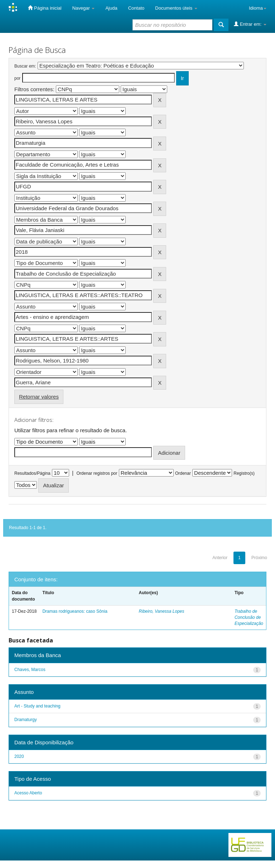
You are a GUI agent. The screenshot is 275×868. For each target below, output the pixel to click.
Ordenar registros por (97, 473)
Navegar (84, 8)
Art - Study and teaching (37, 706)
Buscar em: (25, 66)
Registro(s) (244, 473)
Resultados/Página (32, 473)
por (17, 78)
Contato (136, 8)
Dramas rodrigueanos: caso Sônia (75, 611)
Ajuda (111, 8)
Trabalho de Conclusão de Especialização (249, 617)
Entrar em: (250, 24)
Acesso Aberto (28, 793)
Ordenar (183, 473)
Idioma (258, 8)
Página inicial (45, 8)
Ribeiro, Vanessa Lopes (162, 611)
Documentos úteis (176, 8)
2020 (19, 756)
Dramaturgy (26, 720)
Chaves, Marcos (30, 670)
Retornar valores (39, 397)
